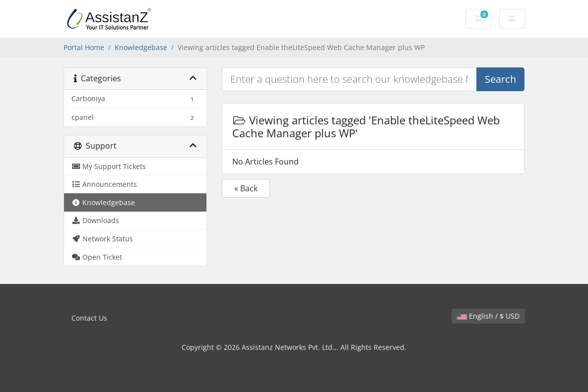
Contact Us (89, 318)
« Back (246, 188)
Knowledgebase (141, 47)
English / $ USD (488, 316)
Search (500, 79)
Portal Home (84, 47)
